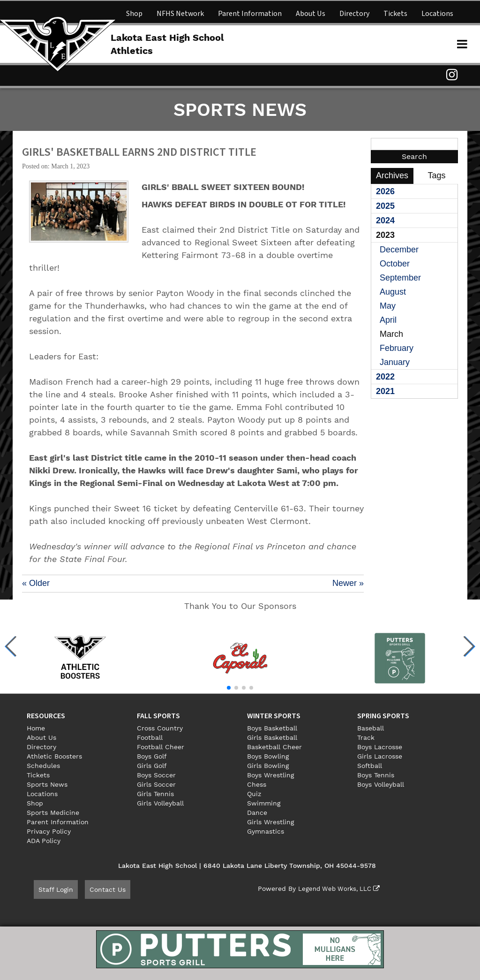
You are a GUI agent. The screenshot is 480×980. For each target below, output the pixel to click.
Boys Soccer (156, 775)
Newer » (348, 583)
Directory (354, 14)
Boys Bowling (268, 756)
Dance (257, 813)
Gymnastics (266, 831)
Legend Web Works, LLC (336, 889)
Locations (437, 14)
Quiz (254, 794)
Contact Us (108, 889)
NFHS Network (180, 14)
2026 (385, 191)
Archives (392, 175)
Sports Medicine (53, 813)
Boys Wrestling (270, 775)
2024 (385, 220)
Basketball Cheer (274, 747)
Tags (436, 175)
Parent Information (250, 14)
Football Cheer (161, 747)
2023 (385, 235)
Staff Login (56, 889)
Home (36, 728)
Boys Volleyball (381, 784)
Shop (134, 14)
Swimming (264, 803)
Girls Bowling (268, 766)
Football (150, 737)
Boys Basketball (272, 728)
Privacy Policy (49, 831)
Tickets (395, 14)
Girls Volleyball (160, 803)
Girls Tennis (155, 794)
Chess (257, 784)
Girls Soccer (156, 784)
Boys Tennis (376, 775)
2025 (385, 206)
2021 (385, 391)
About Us (311, 14)
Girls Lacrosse (380, 756)
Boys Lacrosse (380, 747)
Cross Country (160, 728)
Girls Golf (152, 766)
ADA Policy (44, 841)
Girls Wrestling (270, 822)
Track (366, 737)
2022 (385, 377)
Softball (370, 766)
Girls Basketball (272, 737)
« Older (36, 583)
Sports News (47, 784)
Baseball (371, 728)
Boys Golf (152, 756)
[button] (11, 646)
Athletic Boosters (54, 756)
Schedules (43, 766)
